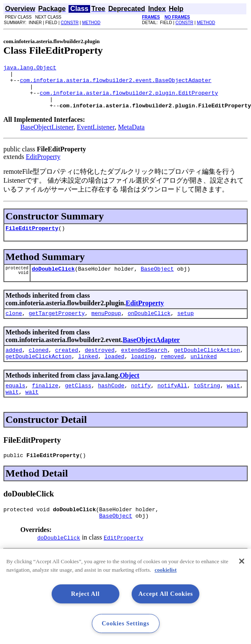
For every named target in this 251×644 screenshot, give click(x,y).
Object (130, 391)
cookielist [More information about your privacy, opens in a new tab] (165, 570)
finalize (45, 402)
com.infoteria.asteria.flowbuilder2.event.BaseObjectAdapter (116, 84)
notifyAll (172, 402)
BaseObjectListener (47, 136)
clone (14, 326)
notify (141, 402)
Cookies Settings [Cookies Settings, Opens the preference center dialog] (125, 623)
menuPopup (106, 326)
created (67, 364)
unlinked (204, 371)
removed (172, 371)
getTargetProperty (57, 326)
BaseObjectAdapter (151, 352)
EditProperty (43, 166)
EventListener (96, 136)
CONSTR (69, 23)
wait (233, 402)
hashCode (111, 402)
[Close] (242, 561)
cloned (39, 364)
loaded (114, 371)
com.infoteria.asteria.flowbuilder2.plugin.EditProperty (129, 99)
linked (88, 371)
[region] (125, 596)
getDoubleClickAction (207, 364)
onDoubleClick (149, 326)
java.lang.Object (30, 69)
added (14, 364)
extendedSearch (144, 364)
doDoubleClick (53, 280)
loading (142, 371)
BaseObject (157, 280)
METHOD (91, 23)
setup (186, 326)
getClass (78, 402)
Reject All (86, 594)
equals (15, 402)
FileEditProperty (32, 238)
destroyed (99, 364)
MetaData (131, 136)
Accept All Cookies (166, 594)
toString (207, 402)
